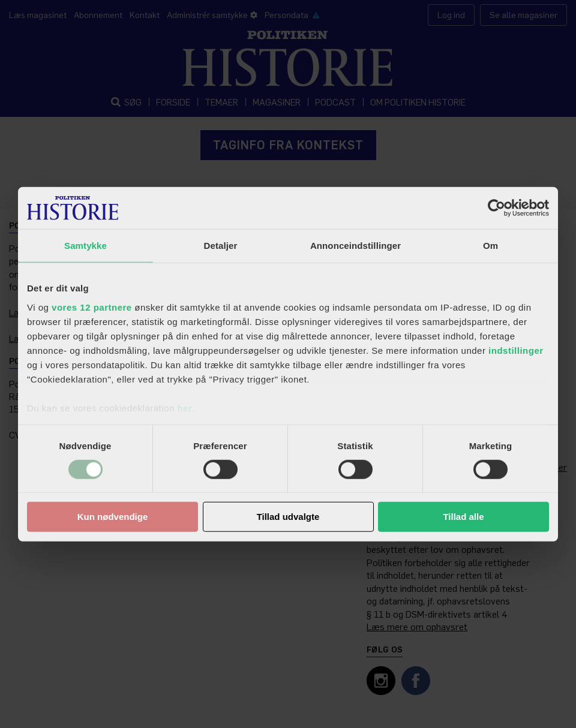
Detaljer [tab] (221, 246)
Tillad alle (463, 517)
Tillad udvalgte (288, 517)
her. (186, 407)
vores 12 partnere (92, 307)
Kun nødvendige (113, 517)
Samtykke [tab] (85, 246)
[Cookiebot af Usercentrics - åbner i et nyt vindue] (496, 208)
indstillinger (516, 350)
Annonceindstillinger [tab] (355, 246)
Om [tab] (490, 246)
